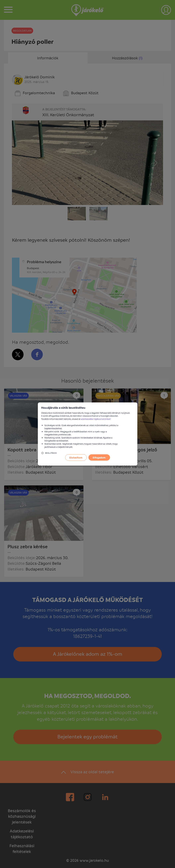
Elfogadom (99, 457)
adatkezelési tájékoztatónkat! (96, 419)
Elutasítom (76, 457)
